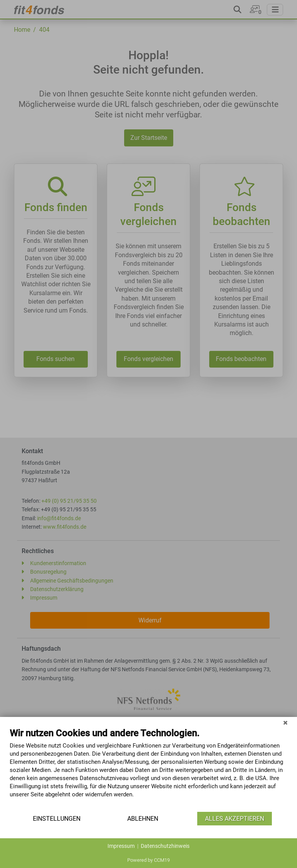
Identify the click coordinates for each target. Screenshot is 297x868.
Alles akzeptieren (235, 819)
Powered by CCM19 (148, 860)
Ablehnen (143, 819)
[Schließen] (285, 723)
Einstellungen (57, 819)
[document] (148, 769)
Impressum (121, 846)
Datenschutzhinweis (165, 846)
